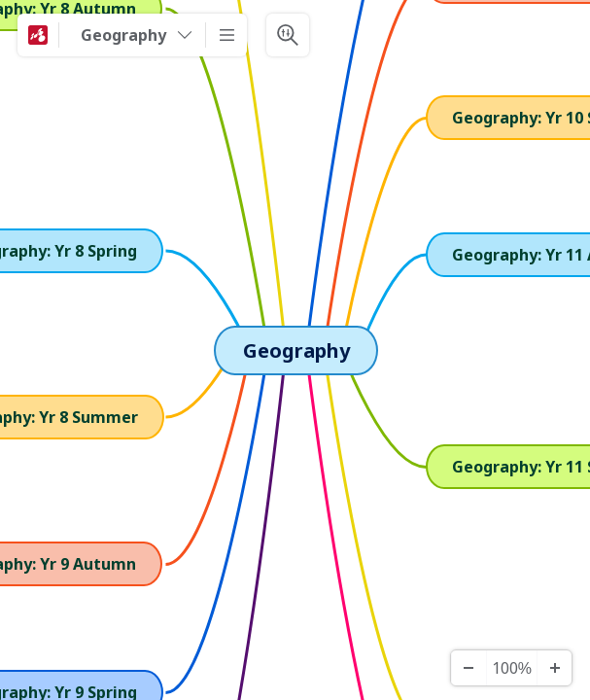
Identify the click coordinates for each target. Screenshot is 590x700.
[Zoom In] (554, 668)
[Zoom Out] (469, 668)
